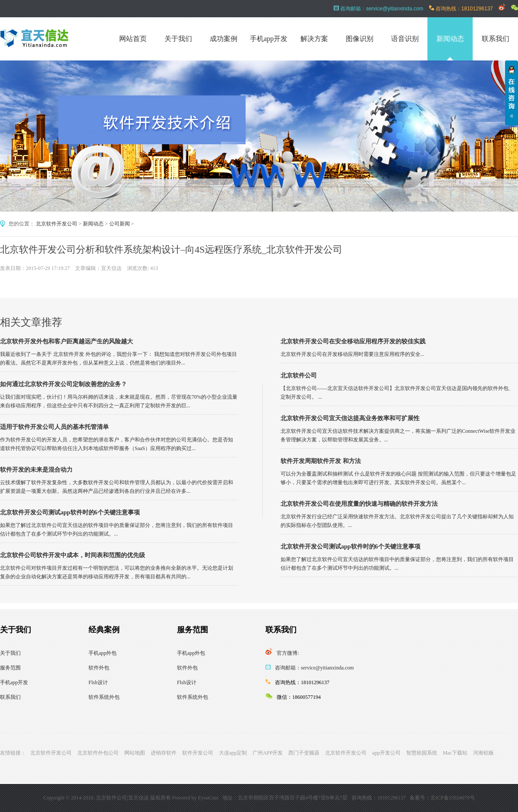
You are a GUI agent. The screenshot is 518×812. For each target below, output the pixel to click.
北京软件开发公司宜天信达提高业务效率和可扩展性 (350, 418)
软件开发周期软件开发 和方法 (321, 461)
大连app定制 (233, 753)
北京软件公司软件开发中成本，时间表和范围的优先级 (73, 555)
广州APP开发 (268, 753)
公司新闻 (120, 224)
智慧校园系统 (422, 753)
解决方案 (314, 39)
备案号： (420, 798)
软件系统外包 (104, 697)
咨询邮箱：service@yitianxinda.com (314, 668)
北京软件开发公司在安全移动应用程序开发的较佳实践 (353, 341)
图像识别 (360, 39)
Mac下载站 (455, 753)
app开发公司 (386, 753)
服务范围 (10, 668)
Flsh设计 (98, 682)
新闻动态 (450, 39)
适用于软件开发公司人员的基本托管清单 (54, 427)
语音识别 (405, 39)
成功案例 (224, 39)
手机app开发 (269, 39)
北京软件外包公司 (98, 753)
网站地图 (135, 753)
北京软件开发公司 (57, 224)
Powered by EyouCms (195, 798)
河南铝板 (483, 753)
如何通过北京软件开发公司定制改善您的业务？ (63, 384)
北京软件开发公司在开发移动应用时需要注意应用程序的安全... (352, 354)
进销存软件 (164, 753)
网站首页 (133, 39)
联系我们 (496, 39)
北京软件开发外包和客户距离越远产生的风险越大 (66, 341)
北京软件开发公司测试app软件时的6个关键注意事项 (70, 512)
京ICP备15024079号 (453, 798)
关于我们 (178, 39)
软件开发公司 (198, 753)
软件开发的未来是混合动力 (36, 470)
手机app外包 (103, 653)
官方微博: (288, 653)
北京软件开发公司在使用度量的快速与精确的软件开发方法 (359, 504)
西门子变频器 (304, 753)
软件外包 (99, 668)
